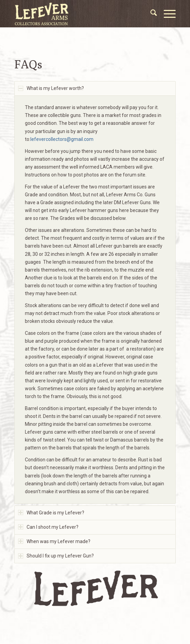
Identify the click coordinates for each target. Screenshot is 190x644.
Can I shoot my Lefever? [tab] (48, 527)
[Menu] (166, 14)
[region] (95, 299)
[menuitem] (150, 14)
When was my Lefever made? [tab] (54, 541)
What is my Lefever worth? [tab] (51, 88)
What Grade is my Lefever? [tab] (51, 513)
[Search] (150, 14)
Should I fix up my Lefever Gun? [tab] (56, 556)
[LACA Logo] (79, 14)
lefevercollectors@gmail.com (62, 139)
